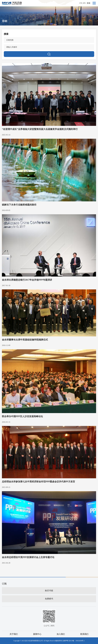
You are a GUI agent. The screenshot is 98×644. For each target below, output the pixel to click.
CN (81, 3)
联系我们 (84, 634)
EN (84, 3)
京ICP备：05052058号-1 (77, 641)
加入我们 (61, 634)
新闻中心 (37, 634)
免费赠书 (49, 599)
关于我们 (14, 634)
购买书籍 (49, 591)
